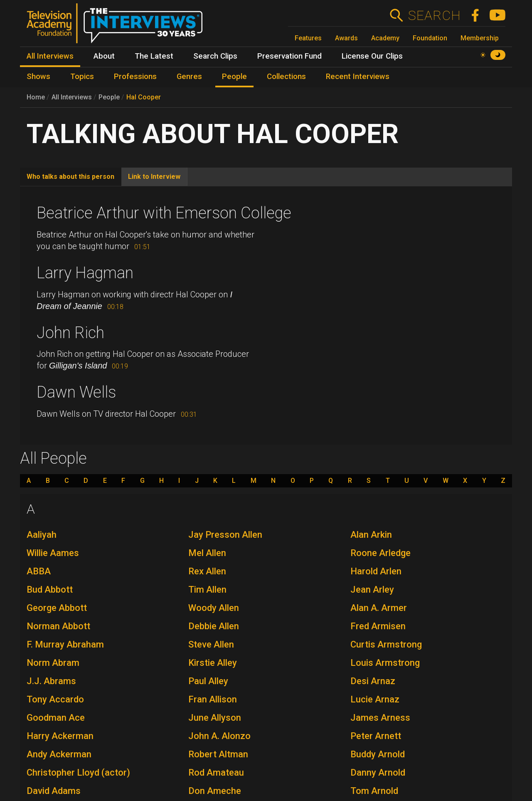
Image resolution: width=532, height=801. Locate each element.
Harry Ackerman (60, 736)
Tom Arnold (374, 791)
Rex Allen (207, 571)
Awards (346, 38)
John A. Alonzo (219, 736)
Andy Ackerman (59, 754)
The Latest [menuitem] (154, 56)
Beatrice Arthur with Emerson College (164, 213)
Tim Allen (207, 590)
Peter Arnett (376, 736)
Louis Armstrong (385, 663)
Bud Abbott (50, 590)
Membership (480, 38)
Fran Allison (213, 699)
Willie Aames (53, 553)
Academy (385, 38)
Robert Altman (218, 754)
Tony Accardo (55, 699)
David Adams (54, 791)
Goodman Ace (56, 718)
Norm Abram (53, 663)
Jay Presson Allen (225, 535)
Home (36, 97)
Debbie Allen (214, 626)
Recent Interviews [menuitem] (358, 77)
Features (308, 38)
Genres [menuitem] (189, 77)
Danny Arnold (378, 773)
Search (434, 15)
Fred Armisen (378, 626)
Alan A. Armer (379, 608)
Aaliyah (42, 535)
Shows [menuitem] (38, 77)
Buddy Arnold (378, 754)
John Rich (70, 333)
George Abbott (57, 608)
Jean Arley (372, 590)
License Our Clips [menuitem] (372, 56)
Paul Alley (208, 681)
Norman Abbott (58, 626)
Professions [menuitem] (135, 77)
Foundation (430, 38)
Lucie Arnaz (375, 699)
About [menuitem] (104, 56)
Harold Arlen (376, 571)
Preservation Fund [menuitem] (289, 56)
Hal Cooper (144, 97)
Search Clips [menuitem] (215, 56)
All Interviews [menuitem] (50, 56)
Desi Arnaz (373, 681)
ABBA (39, 571)
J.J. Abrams (51, 681)
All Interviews (72, 97)
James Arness (380, 718)
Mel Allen (207, 553)
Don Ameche (215, 791)
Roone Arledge (381, 553)
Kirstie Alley (213, 663)
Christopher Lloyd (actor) (78, 773)
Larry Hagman (85, 273)
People (109, 97)
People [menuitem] (234, 77)
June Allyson (215, 718)
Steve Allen (211, 644)
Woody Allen (214, 608)
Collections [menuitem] (286, 77)
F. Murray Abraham (65, 644)
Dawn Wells (76, 392)
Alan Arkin (371, 535)
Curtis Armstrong (386, 644)
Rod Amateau (216, 773)
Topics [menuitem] (82, 77)
